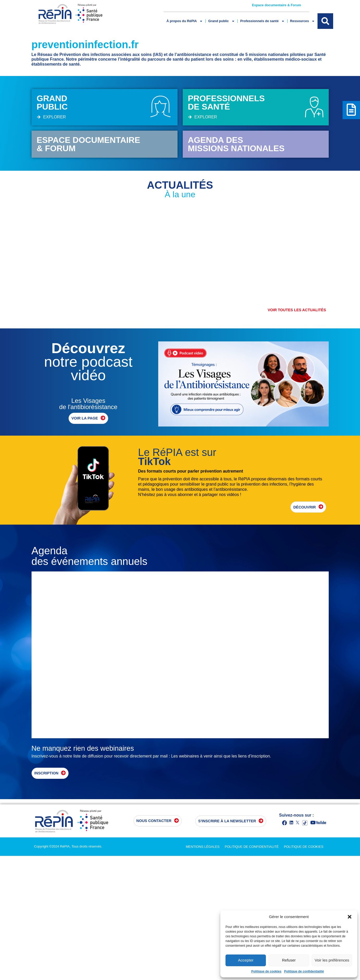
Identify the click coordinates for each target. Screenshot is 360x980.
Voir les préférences (332, 960)
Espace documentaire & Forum (277, 5)
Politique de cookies (266, 971)
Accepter (246, 960)
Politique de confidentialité (304, 971)
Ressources (300, 21)
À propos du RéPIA (184, 21)
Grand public (221, 21)
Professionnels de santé (261, 21)
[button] (350, 917)
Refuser (289, 960)
